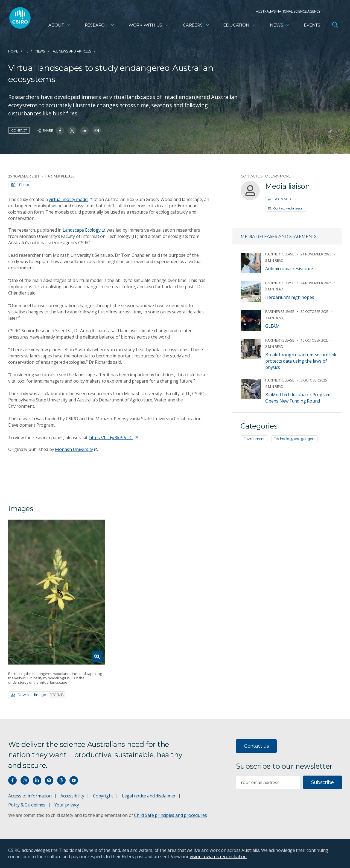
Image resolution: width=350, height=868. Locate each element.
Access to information (30, 796)
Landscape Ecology (84, 230)
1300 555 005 (280, 199)
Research (100, 26)
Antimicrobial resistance (289, 269)
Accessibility (72, 796)
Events (312, 26)
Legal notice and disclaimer (149, 796)
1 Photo (20, 185)
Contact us (256, 746)
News (280, 26)
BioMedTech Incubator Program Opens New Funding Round (298, 398)
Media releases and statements (279, 236)
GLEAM (272, 326)
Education (240, 26)
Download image (38, 695)
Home (13, 51)
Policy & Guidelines (27, 805)
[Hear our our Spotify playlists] (49, 780)
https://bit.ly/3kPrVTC (113, 438)
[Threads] (61, 780)
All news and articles (72, 51)
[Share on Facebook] (60, 131)
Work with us (149, 26)
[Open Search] (335, 26)
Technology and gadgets (294, 439)
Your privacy (67, 805)
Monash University (76, 449)
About (60, 26)
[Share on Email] (97, 131)
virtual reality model (71, 199)
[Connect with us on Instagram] (25, 780)
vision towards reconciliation (218, 857)
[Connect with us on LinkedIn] (37, 780)
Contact (19, 130)
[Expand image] (57, 592)
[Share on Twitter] (72, 131)
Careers (196, 26)
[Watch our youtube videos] (74, 780)
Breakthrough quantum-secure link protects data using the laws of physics (301, 361)
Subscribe (323, 782)
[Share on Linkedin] (84, 131)
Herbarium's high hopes (290, 297)
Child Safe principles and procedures (170, 815)
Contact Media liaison (286, 208)
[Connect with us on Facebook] (12, 780)
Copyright (103, 796)
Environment (254, 439)
